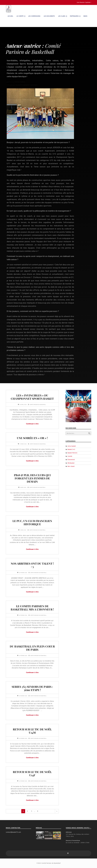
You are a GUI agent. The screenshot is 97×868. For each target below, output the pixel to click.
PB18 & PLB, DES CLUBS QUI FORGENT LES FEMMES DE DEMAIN (32, 478)
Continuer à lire (32, 424)
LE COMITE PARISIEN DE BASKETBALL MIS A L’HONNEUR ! (32, 608)
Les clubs (63, 16)
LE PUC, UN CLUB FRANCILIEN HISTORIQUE (32, 522)
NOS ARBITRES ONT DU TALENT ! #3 (32, 565)
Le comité (21, 16)
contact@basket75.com (13, 832)
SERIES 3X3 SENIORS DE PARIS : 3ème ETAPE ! (32, 688)
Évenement (71, 460)
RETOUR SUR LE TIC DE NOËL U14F (32, 773)
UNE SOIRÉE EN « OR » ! (32, 438)
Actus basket (72, 446)
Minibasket (71, 463)
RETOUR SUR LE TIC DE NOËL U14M (32, 731)
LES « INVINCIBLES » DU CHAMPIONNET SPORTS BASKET (32, 397)
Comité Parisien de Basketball (38, 405)
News (85, 16)
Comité (70, 456)
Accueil (10, 16)
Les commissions (34, 16)
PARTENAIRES (75, 16)
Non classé (71, 466)
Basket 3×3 (71, 450)
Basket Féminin (72, 453)
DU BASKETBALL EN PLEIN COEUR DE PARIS (32, 648)
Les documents (49, 16)
